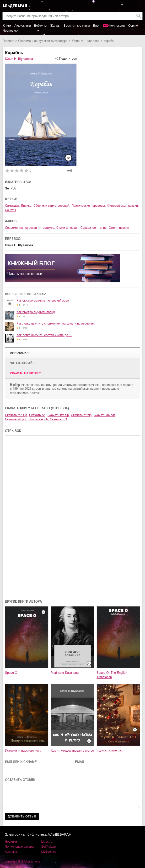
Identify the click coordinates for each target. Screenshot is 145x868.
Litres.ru (47, 842)
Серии (133, 26)
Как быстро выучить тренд (36, 312)
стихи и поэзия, (68, 228)
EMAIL (80, 762)
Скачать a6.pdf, (16, 419)
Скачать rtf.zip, (82, 415)
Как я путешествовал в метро (72, 751)
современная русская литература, (30, 228)
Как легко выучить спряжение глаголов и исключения (56, 323)
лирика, (27, 206)
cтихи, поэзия (119, 228)
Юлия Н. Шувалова (85, 41)
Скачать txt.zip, (59, 415)
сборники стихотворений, (52, 206)
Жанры (55, 26)
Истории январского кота (23, 751)
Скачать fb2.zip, (16, 415)
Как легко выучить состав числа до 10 (44, 335)
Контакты (11, 852)
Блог (97, 26)
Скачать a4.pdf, (105, 415)
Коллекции (117, 26)
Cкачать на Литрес (25, 373)
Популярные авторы (19, 847)
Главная (8, 41)
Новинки (11, 842)
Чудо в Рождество (110, 750)
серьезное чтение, (94, 228)
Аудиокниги (23, 26)
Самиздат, (12, 206)
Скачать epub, (39, 419)
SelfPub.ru (49, 847)
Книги (7, 26)
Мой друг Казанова (65, 673)
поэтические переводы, (89, 206)
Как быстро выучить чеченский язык (43, 300)
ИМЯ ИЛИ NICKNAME (21, 762)
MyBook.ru (49, 852)
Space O (11, 673)
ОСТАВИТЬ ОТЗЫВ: (20, 780)
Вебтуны (40, 26)
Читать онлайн (22, 363)
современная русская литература (43, 41)
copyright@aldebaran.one (23, 861)
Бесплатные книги (77, 26)
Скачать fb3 (58, 419)
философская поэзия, (123, 206)
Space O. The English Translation (112, 675)
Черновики (11, 31)
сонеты (10, 210)
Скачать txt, (38, 415)
